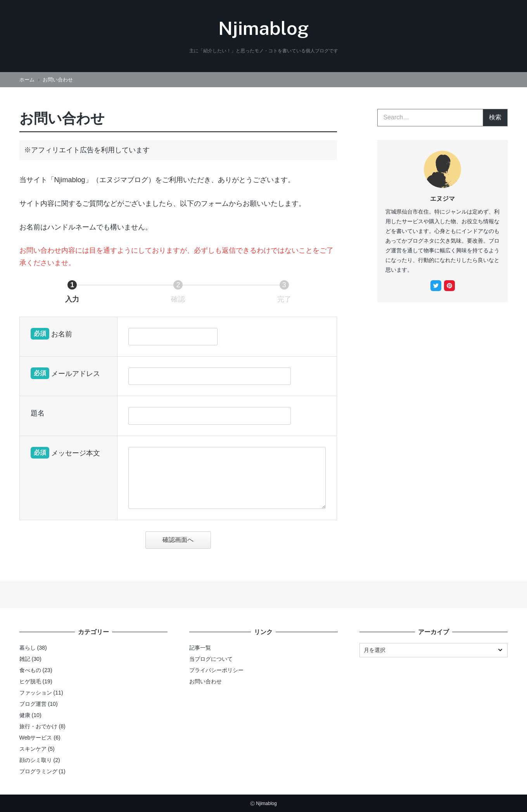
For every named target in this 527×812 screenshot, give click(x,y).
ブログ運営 (33, 704)
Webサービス (36, 738)
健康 (25, 715)
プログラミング (38, 771)
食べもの (30, 670)
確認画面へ (185, 540)
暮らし (28, 648)
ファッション (36, 693)
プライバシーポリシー (216, 670)
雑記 (25, 659)
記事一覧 (200, 648)
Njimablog (263, 28)
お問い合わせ (206, 681)
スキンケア (33, 749)
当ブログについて (211, 659)
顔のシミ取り (36, 760)
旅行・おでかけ (38, 726)
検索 (495, 117)
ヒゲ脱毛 (30, 681)
